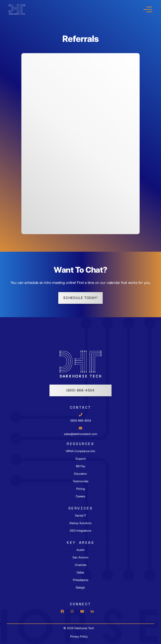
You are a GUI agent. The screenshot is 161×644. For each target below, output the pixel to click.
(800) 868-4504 (80, 390)
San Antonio (80, 557)
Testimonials (81, 481)
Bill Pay (81, 466)
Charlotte (81, 565)
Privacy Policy (79, 636)
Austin (81, 550)
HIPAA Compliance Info (80, 451)
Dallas (80, 572)
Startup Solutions (80, 523)
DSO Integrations (81, 531)
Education (81, 474)
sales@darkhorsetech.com (80, 434)
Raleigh (80, 588)
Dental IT (81, 516)
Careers (80, 496)
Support (81, 459)
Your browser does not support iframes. (80, 143)
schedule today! (80, 298)
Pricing (81, 489)
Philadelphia (81, 580)
